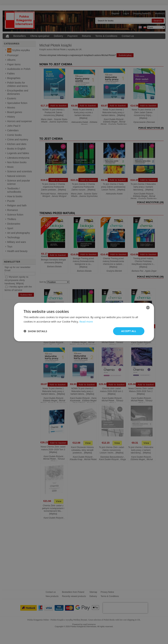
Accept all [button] (129, 331)
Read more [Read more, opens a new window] (86, 321)
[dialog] (84, 322)
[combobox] (148, 308)
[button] (35, 331)
